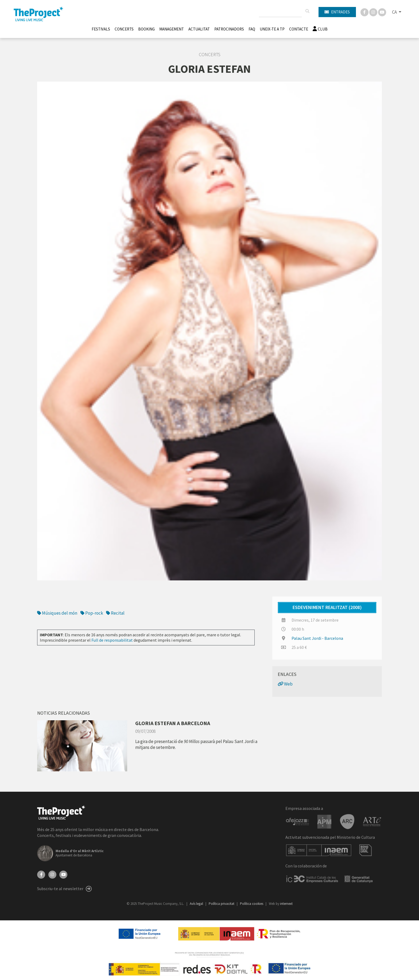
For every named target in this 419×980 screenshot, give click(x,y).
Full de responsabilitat (112, 640)
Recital (115, 613)
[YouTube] (63, 874)
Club (320, 29)
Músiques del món (57, 613)
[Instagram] (374, 12)
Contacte (299, 29)
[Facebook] (365, 12)
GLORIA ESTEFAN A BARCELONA (173, 723)
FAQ (252, 29)
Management (172, 29)
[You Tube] (382, 12)
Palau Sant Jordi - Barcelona (317, 638)
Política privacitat (222, 904)
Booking (146, 29)
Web (285, 684)
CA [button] (395, 12)
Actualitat (199, 29)
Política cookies (252, 904)
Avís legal (197, 904)
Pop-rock (92, 613)
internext (286, 904)
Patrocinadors (229, 29)
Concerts (124, 29)
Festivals (101, 29)
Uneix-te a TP (272, 29)
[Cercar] (307, 11)
